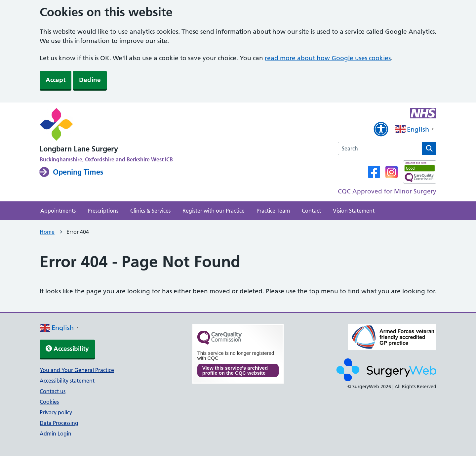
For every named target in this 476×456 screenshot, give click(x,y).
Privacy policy (56, 412)
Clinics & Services (150, 211)
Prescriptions (103, 211)
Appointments (58, 211)
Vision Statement (354, 211)
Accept (56, 80)
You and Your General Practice (77, 370)
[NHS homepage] (106, 125)
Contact (311, 211)
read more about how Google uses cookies (328, 58)
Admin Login (56, 434)
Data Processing (59, 423)
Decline (90, 80)
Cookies (49, 402)
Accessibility (67, 349)
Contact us (53, 391)
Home (47, 232)
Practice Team (273, 211)
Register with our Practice (214, 211)
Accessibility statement (67, 381)
